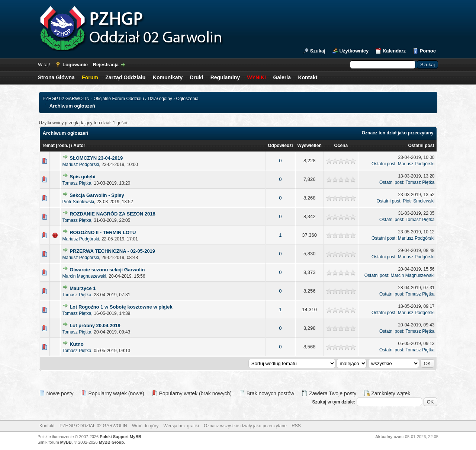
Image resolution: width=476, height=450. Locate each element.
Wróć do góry (145, 426)
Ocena (341, 146)
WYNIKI (256, 77)
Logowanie (75, 65)
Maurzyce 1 (83, 288)
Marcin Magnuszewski (84, 276)
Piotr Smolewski (78, 202)
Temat (48, 146)
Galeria (282, 77)
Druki (196, 77)
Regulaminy (225, 77)
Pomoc (428, 51)
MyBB (66, 442)
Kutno (77, 344)
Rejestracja (106, 65)
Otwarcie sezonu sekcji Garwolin (107, 270)
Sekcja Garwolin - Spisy (97, 195)
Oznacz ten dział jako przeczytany (398, 133)
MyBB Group (111, 442)
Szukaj (318, 51)
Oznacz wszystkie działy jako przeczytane (245, 426)
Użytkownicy (354, 51)
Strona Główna (56, 77)
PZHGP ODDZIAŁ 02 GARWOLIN (93, 426)
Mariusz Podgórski (81, 165)
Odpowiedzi (280, 146)
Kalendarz (394, 51)
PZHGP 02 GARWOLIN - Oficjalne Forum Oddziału (93, 99)
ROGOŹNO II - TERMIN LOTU (103, 232)
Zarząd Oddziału (125, 77)
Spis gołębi (82, 177)
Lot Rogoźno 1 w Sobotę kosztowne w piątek (121, 307)
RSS (296, 426)
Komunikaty (168, 77)
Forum (90, 77)
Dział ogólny (160, 99)
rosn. (63, 146)
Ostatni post (421, 146)
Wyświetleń (310, 146)
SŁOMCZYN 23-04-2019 (96, 158)
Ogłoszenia (187, 99)
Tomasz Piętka (77, 183)
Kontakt (308, 77)
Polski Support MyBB (120, 437)
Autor (79, 146)
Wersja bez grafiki (181, 426)
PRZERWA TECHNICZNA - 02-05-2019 (112, 251)
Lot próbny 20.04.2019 (95, 325)
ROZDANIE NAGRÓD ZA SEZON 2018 (112, 214)
